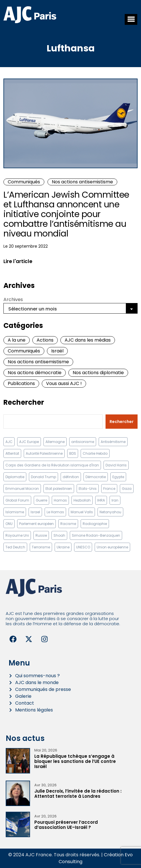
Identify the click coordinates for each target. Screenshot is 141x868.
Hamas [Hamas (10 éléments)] (60, 500)
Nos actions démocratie (35, 373)
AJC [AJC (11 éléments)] (9, 442)
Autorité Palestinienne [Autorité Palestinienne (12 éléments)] (44, 453)
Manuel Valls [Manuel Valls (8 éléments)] (82, 512)
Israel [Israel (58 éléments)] (35, 512)
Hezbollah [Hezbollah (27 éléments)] (82, 500)
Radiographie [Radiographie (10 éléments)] (95, 524)
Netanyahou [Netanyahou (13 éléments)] (110, 512)
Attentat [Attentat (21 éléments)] (12, 453)
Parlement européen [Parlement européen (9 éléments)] (36, 524)
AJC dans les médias (88, 340)
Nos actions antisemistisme (82, 182)
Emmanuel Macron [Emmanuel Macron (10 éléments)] (22, 489)
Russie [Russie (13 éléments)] (41, 535)
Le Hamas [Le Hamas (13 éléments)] (55, 512)
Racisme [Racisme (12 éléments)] (68, 524)
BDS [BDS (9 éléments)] (73, 453)
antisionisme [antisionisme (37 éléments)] (83, 442)
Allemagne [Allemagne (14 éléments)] (55, 442)
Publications (21, 383)
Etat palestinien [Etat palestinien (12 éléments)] (59, 489)
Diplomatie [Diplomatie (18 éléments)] (15, 477)
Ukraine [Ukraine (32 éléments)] (63, 547)
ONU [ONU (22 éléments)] (9, 524)
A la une (17, 340)
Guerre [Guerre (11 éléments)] (41, 500)
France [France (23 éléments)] (109, 489)
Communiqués (24, 182)
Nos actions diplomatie (98, 373)
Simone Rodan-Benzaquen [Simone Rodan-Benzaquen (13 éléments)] (96, 535)
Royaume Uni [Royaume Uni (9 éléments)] (17, 535)
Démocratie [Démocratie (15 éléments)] (96, 477)
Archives (13, 299)
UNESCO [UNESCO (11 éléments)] (83, 547)
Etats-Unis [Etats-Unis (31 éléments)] (88, 489)
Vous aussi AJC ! (64, 383)
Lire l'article (18, 261)
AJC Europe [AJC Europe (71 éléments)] (29, 442)
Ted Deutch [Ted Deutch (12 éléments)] (15, 547)
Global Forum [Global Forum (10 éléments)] (17, 500)
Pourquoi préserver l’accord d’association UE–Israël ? (66, 825)
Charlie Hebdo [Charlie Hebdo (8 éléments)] (95, 453)
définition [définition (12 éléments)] (71, 477)
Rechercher (24, 402)
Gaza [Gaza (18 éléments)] (127, 489)
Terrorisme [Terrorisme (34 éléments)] (41, 547)
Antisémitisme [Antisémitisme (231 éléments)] (113, 442)
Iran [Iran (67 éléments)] (115, 500)
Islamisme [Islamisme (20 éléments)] (15, 512)
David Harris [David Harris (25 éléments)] (116, 465)
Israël (57, 351)
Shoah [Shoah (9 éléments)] (59, 535)
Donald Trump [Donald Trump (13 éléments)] (43, 477)
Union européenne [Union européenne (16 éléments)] (112, 547)
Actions (45, 340)
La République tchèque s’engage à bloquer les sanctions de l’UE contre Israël (75, 761)
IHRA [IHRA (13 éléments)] (101, 500)
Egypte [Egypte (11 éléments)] (118, 477)
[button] (131, 19)
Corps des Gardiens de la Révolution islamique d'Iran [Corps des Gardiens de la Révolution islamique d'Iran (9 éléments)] (52, 465)
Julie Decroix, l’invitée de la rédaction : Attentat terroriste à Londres (78, 794)
